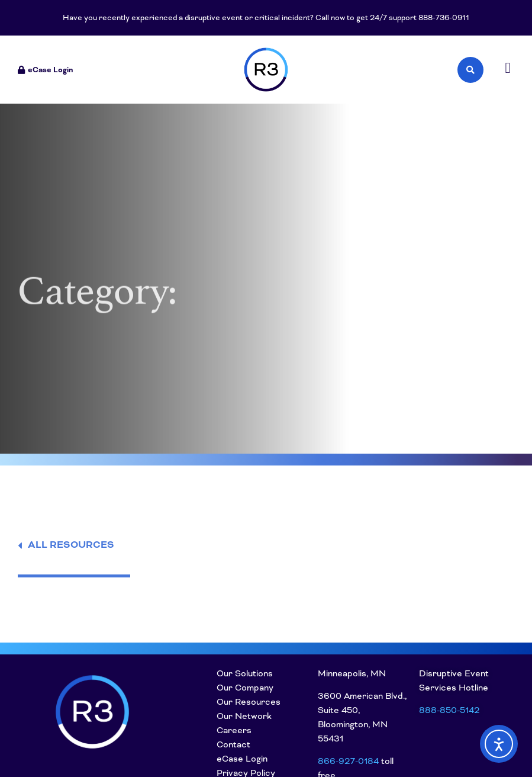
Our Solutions (245, 673)
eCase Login (242, 759)
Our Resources (249, 702)
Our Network (244, 716)
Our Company (245, 688)
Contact (233, 744)
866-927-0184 (348, 761)
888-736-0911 (444, 18)
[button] (508, 68)
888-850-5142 (449, 710)
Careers (234, 730)
